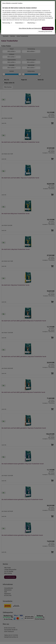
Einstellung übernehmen (45, 31)
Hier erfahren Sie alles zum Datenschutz (30, 28)
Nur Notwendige (48, 28)
